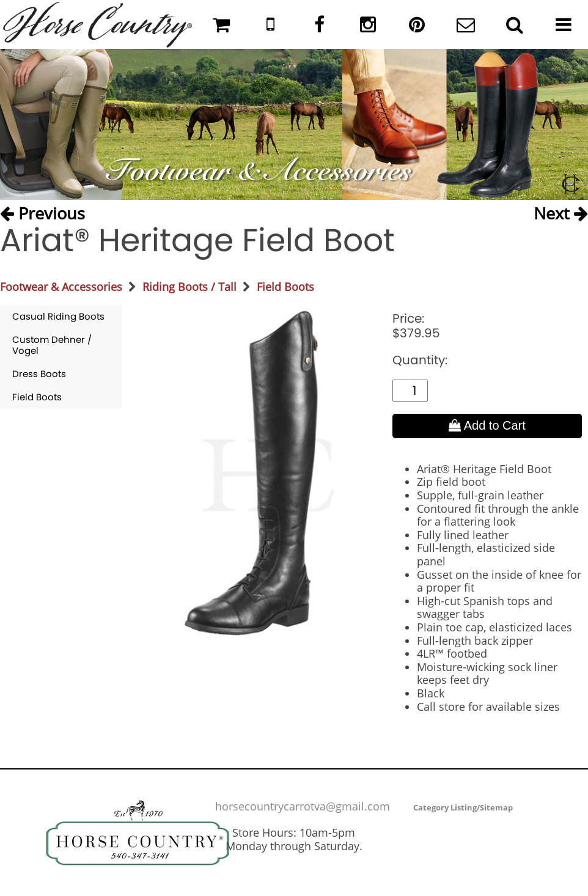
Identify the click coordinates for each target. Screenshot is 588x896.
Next (561, 212)
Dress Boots (39, 374)
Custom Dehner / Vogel (52, 345)
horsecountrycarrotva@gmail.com (303, 806)
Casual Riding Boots (58, 316)
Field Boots (285, 287)
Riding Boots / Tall (189, 287)
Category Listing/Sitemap (463, 807)
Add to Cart (487, 425)
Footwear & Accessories (61, 287)
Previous (42, 212)
